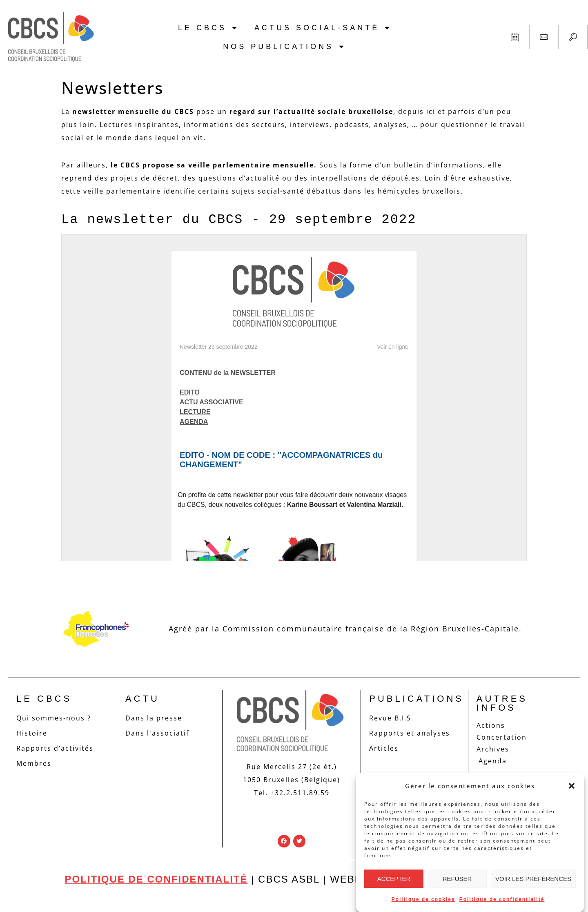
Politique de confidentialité (502, 899)
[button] (572, 786)
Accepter (394, 879)
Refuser (457, 879)
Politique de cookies (423, 899)
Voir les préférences (533, 879)
